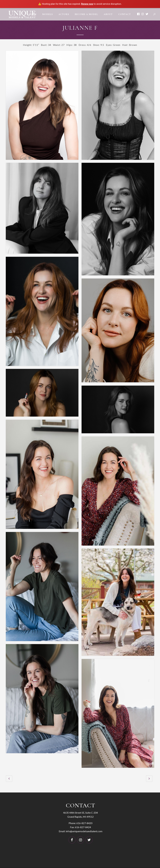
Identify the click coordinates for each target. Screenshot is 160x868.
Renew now (87, 4)
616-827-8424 (83, 827)
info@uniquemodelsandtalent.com (84, 831)
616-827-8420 (84, 823)
